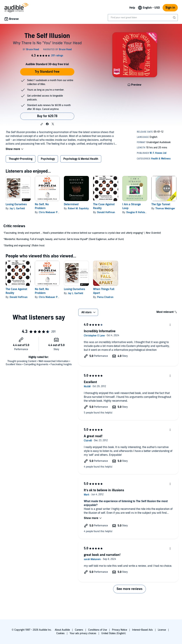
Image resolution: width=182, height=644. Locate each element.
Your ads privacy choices (83, 633)
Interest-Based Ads (142, 630)
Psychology (48, 159)
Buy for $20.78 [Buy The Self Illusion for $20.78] (47, 116)
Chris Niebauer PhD (50, 212)
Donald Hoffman (106, 212)
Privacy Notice (120, 630)
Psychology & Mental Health (81, 159)
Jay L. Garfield (17, 208)
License (162, 630)
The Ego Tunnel (161, 204)
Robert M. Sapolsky (78, 208)
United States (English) (114, 633)
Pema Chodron (105, 297)
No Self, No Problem (42, 206)
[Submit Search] (175, 18)
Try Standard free (47, 72)
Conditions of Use (98, 630)
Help (132, 8)
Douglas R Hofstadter (138, 212)
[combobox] (143, 18)
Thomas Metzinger (165, 208)
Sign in (170, 8)
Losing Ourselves (16, 204)
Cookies (60, 633)
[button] (42, 124)
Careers (79, 630)
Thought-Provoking (21, 159)
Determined (71, 204)
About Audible (62, 630)
